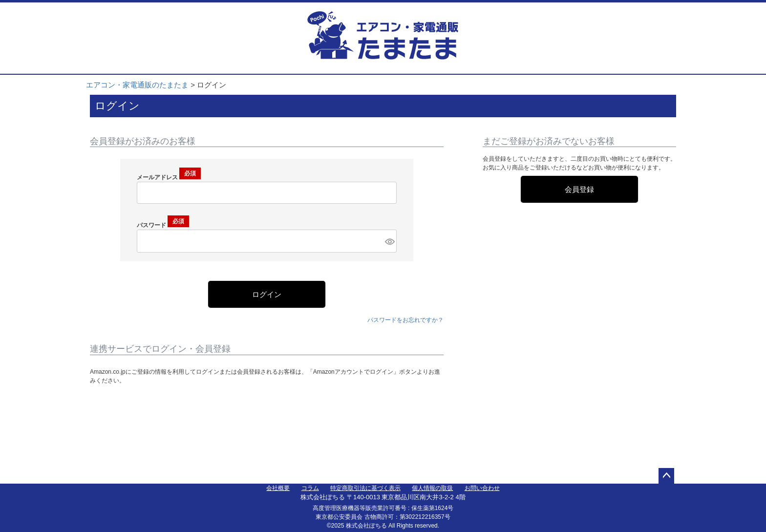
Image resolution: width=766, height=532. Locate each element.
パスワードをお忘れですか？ (405, 320)
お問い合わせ (482, 488)
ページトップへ (666, 476)
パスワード (163, 225)
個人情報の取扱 (432, 488)
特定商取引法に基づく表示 (365, 488)
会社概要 (278, 488)
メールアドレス (169, 177)
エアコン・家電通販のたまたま (137, 85)
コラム (310, 488)
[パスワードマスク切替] (389, 241)
